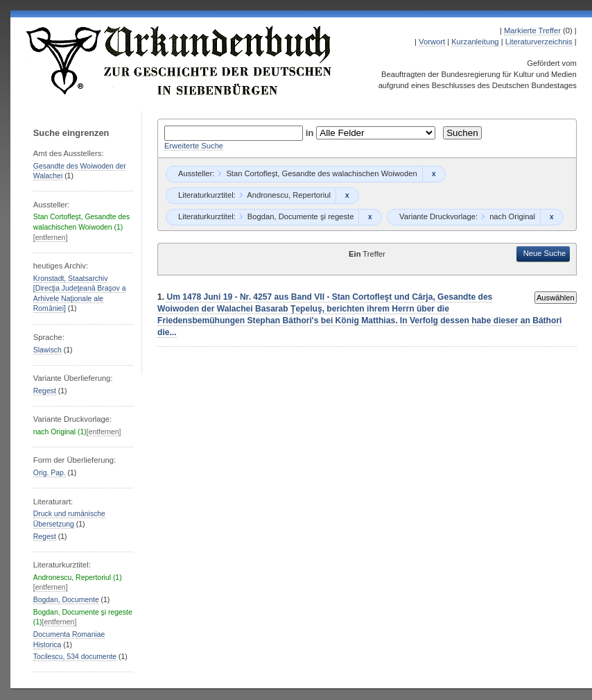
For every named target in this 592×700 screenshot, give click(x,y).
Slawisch (47, 350)
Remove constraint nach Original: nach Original (551, 217)
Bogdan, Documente (66, 600)
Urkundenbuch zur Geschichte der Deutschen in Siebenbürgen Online (180, 60)
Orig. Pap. (50, 473)
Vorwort (432, 42)
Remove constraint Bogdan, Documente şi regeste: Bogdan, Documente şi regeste (370, 217)
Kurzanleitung (475, 42)
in (311, 133)
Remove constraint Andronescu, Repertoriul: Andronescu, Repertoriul (347, 196)
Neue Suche (545, 253)
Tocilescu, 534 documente (75, 657)
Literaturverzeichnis (539, 42)
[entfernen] (51, 238)
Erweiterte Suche (194, 146)
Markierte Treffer (532, 31)
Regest (45, 391)
